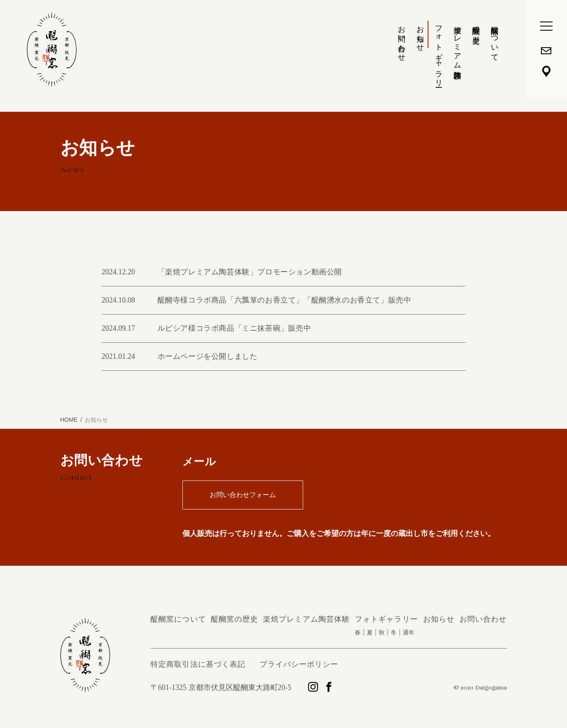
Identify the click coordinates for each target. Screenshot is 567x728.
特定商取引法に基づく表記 (198, 664)
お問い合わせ (402, 39)
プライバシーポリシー (299, 664)
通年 (409, 633)
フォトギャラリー (439, 52)
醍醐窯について (495, 39)
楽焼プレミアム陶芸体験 (457, 44)
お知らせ (420, 34)
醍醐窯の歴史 (476, 26)
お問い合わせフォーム (243, 495)
